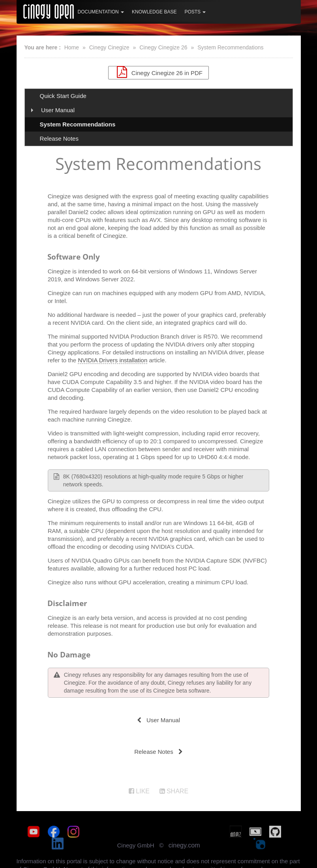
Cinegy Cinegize (109, 47)
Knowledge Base (154, 12)
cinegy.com (184, 835)
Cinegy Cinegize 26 (163, 47)
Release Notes (59, 138)
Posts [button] (195, 12)
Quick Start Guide (63, 96)
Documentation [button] (101, 12)
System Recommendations (230, 47)
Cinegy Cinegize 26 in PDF (158, 72)
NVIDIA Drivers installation (113, 362)
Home (72, 47)
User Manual (58, 110)
